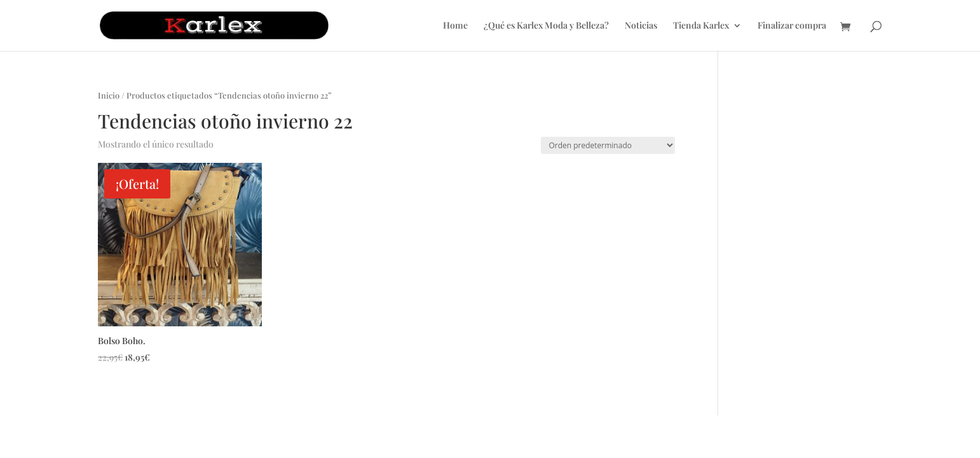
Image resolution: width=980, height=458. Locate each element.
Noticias (641, 26)
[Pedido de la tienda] (608, 145)
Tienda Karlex (701, 26)
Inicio (109, 95)
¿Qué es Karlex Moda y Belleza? (546, 26)
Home (455, 26)
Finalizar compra (792, 26)
